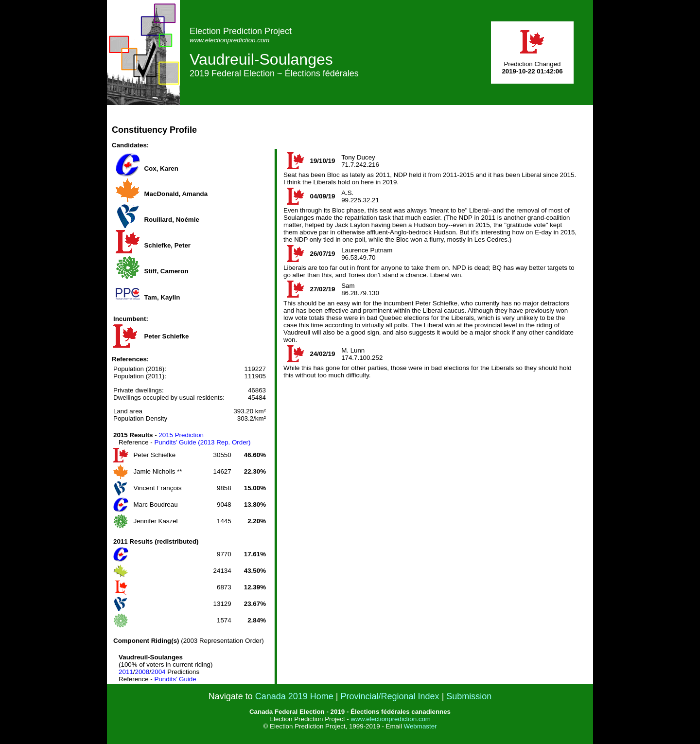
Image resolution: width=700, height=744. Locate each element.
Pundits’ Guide (175, 679)
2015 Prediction (181, 435)
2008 (142, 672)
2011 (126, 672)
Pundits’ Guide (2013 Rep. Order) (202, 442)
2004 (158, 672)
